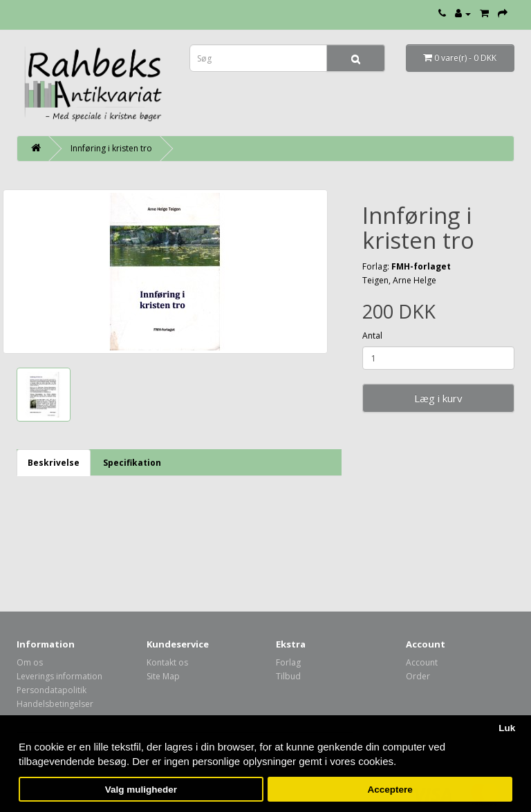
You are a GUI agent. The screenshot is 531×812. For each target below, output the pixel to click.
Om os (30, 662)
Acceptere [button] (390, 790)
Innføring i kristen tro (111, 148)
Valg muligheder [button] (141, 790)
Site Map (163, 676)
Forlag (288, 662)
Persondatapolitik (52, 690)
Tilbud (288, 676)
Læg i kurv (438, 398)
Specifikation (132, 463)
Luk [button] (507, 728)
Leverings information (59, 676)
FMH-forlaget (421, 266)
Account (422, 662)
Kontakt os (167, 662)
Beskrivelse (54, 463)
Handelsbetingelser (55, 704)
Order (418, 676)
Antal (372, 336)
